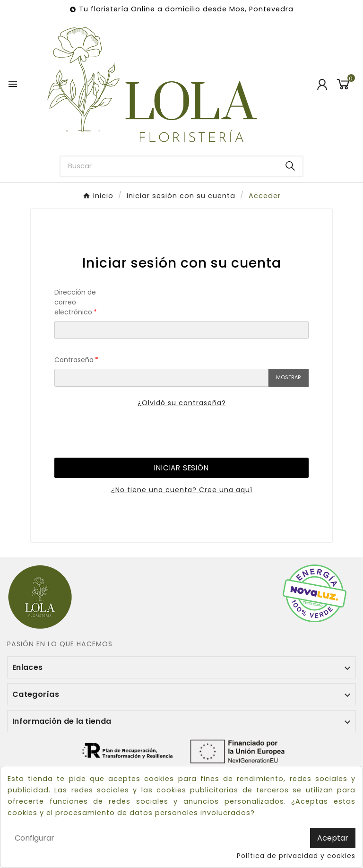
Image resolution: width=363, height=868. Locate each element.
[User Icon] (322, 84)
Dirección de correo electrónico (75, 302)
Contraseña (74, 360)
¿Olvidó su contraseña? (182, 403)
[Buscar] (169, 166)
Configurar (35, 838)
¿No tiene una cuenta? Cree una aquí (182, 490)
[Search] (290, 166)
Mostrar (289, 377)
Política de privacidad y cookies (296, 856)
